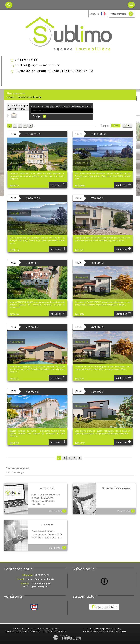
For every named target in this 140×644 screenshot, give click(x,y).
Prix (116, 125)
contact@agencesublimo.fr (37, 65)
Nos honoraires (36, 631)
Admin (50, 631)
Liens (45, 631)
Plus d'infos (57, 511)
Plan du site (10, 631)
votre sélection (119, 14)
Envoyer (39, 116)
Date (127, 125)
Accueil (11, 97)
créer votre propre (18, 107)
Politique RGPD (60, 631)
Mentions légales (22, 631)
